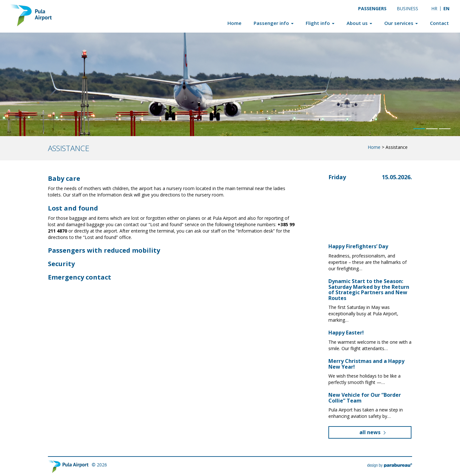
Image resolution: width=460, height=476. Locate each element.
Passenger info (274, 23)
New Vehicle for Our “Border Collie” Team (365, 398)
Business (407, 8)
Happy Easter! (346, 333)
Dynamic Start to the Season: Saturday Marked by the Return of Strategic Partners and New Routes (369, 290)
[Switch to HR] (434, 8)
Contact (439, 23)
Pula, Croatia (362, 204)
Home (234, 23)
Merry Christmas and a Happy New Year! (366, 364)
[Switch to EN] (447, 8)
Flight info (320, 23)
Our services (401, 23)
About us (359, 23)
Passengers (372, 8)
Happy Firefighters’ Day (358, 246)
